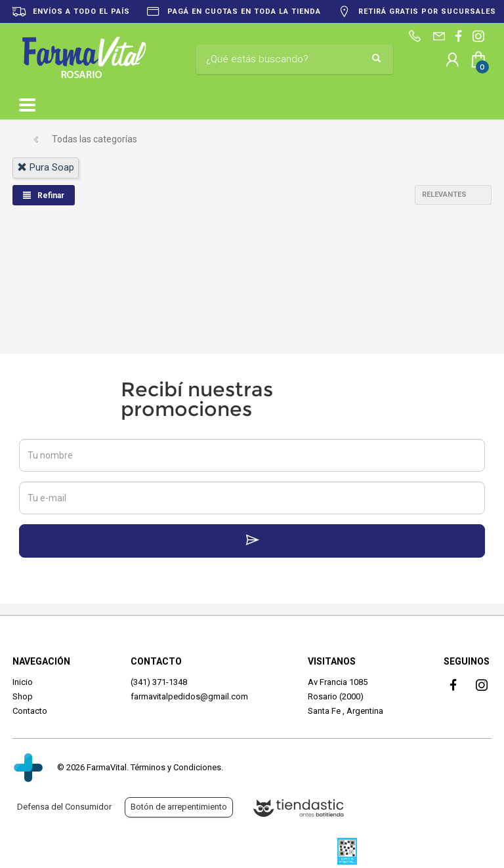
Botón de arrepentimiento (179, 807)
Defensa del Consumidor (64, 807)
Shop (23, 696)
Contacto (30, 711)
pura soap (46, 167)
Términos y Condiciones (176, 767)
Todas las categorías (94, 139)
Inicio (23, 682)
